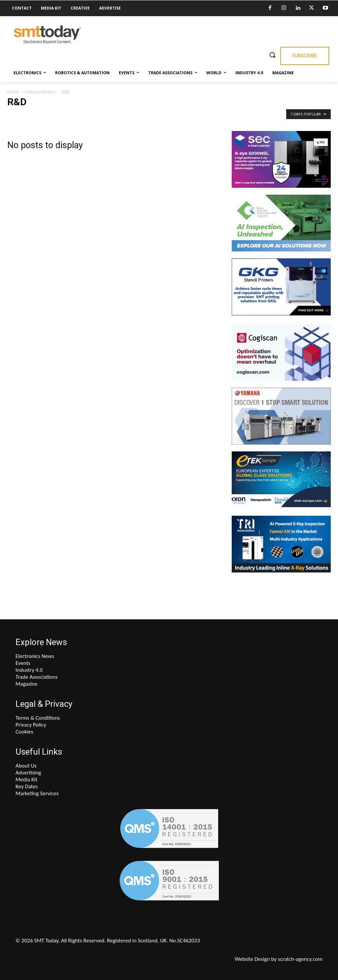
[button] (272, 55)
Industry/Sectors (40, 92)
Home (13, 92)
